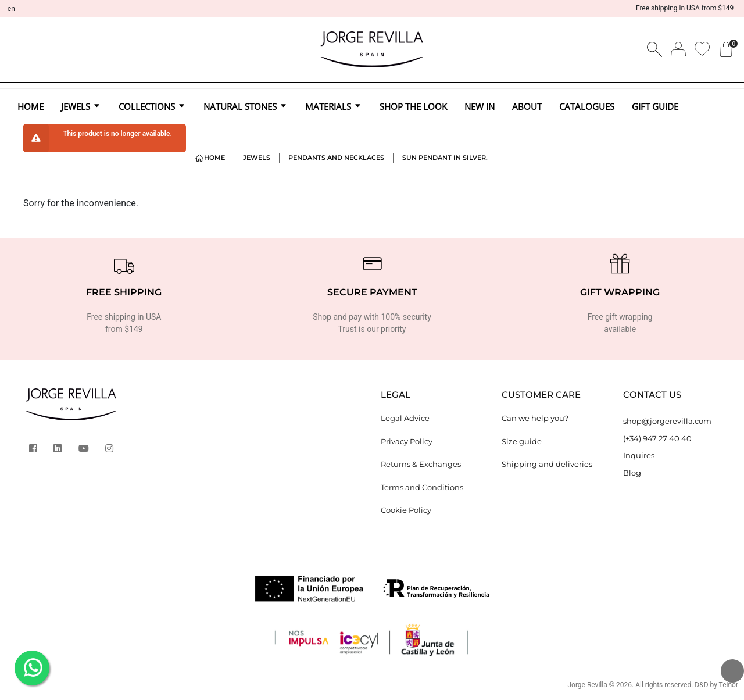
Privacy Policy (407, 441)
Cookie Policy (406, 510)
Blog (632, 473)
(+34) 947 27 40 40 (657, 438)
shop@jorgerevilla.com (667, 421)
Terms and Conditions (422, 487)
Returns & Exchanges (421, 464)
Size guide (522, 441)
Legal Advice (405, 418)
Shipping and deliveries (547, 464)
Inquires (639, 455)
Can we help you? (535, 418)
